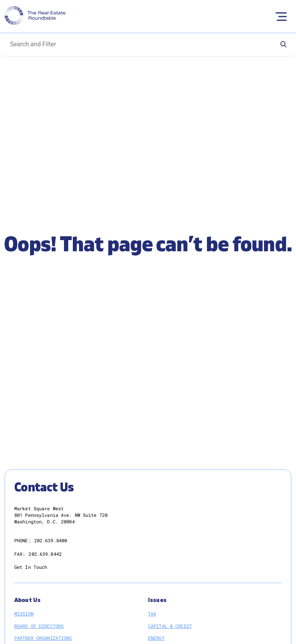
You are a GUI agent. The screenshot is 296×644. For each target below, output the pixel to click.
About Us (27, 600)
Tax (152, 614)
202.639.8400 (51, 540)
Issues (157, 600)
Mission (24, 614)
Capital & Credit (170, 626)
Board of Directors (39, 626)
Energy (156, 638)
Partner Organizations (43, 638)
